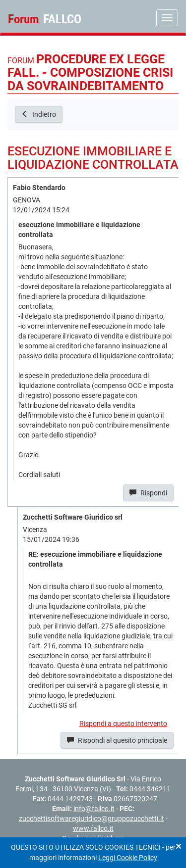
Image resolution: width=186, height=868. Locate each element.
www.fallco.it (93, 828)
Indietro (39, 114)
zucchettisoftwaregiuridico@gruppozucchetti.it (92, 819)
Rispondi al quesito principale (117, 740)
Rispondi (148, 493)
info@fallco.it (94, 809)
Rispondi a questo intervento (123, 723)
